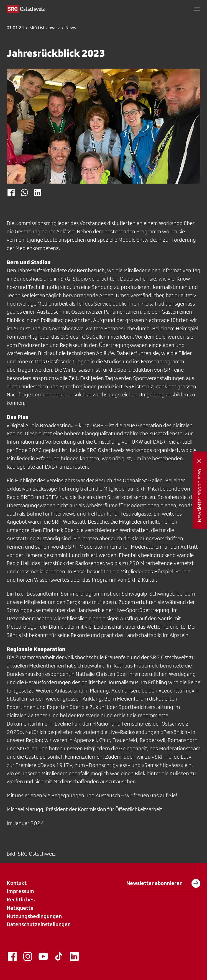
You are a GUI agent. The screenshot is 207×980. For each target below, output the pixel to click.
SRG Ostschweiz (45, 28)
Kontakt (17, 883)
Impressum (20, 891)
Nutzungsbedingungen (34, 916)
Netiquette (20, 908)
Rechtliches (21, 899)
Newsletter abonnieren (163, 883)
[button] (197, 9)
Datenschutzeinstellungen (39, 924)
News (71, 28)
